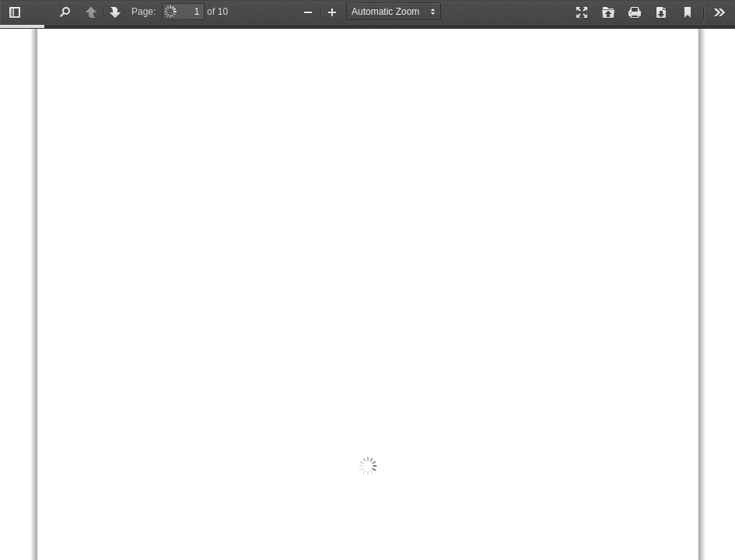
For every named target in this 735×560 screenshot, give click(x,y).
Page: (143, 12)
